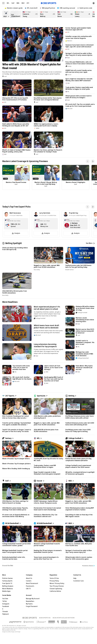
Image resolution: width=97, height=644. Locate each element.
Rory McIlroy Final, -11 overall (48, 14)
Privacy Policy (54, 581)
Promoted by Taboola (88, 566)
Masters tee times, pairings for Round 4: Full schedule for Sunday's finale (48, 143)
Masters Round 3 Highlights (75, 177)
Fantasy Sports (7, 581)
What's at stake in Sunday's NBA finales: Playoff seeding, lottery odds (17, 143)
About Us (29, 578)
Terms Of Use (54, 578)
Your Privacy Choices (57, 586)
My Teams (29, 604)
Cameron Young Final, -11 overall (30, 14)
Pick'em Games (7, 578)
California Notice (55, 591)
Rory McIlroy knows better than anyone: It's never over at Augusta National (48, 91)
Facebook (6, 606)
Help (75, 578)
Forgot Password (32, 606)
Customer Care (78, 581)
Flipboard (5, 614)
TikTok (4, 601)
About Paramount (32, 583)
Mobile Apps (6, 591)
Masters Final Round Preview (16, 177)
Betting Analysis (8, 586)
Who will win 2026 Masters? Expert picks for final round (33, 52)
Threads (5, 612)
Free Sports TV (7, 583)
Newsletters (30, 601)
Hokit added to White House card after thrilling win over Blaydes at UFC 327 (17, 117)
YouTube (5, 599)
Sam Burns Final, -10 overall (65, 14)
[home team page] (7, 225)
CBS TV (28, 589)
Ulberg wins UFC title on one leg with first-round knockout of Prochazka (17, 91)
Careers (29, 581)
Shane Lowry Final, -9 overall (82, 14)
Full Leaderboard (16, 14)
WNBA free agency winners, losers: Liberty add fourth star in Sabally (48, 117)
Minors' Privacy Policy (57, 583)
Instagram (6, 604)
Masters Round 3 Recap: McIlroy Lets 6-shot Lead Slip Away (46, 177)
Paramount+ (30, 586)
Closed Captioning (56, 589)
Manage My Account (33, 599)
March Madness (8, 589)
